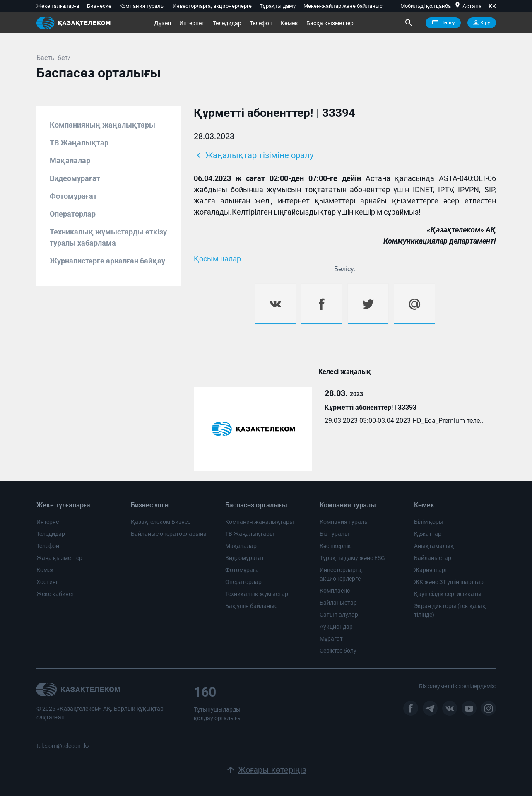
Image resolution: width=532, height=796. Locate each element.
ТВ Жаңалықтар (79, 143)
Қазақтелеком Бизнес (161, 522)
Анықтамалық (434, 546)
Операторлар (73, 214)
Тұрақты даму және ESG (352, 558)
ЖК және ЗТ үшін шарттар (449, 582)
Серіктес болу (338, 651)
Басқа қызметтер (330, 23)
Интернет (192, 23)
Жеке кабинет (55, 594)
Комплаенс (335, 591)
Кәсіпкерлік (335, 546)
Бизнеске (99, 6)
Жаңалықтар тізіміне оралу (254, 155)
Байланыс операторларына (169, 534)
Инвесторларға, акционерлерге (212, 6)
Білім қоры (429, 522)
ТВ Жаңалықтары (250, 534)
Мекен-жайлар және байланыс (343, 6)
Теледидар (227, 23)
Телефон (261, 23)
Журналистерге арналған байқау (107, 261)
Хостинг (47, 582)
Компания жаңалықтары (260, 522)
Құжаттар (428, 534)
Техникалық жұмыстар (257, 594)
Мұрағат (331, 639)
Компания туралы (142, 6)
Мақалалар (70, 160)
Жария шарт (431, 570)
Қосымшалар (217, 259)
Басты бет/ (54, 58)
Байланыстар (338, 603)
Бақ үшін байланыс (251, 606)
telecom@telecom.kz (63, 746)
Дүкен (162, 23)
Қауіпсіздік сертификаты (448, 594)
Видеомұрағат (75, 178)
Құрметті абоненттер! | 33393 (371, 407)
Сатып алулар (339, 615)
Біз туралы (334, 534)
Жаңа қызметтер (59, 558)
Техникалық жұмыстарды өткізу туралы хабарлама (108, 237)
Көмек (289, 23)
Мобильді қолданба (426, 6)
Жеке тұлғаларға (58, 6)
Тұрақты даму (278, 6)
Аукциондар (336, 627)
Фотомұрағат (73, 196)
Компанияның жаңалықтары (102, 125)
